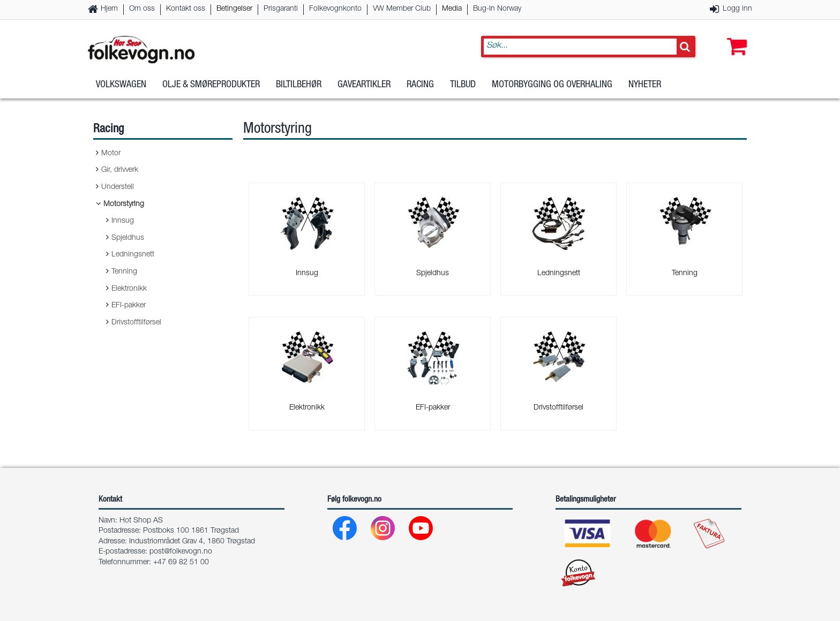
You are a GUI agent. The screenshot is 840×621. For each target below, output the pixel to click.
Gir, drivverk (120, 170)
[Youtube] (421, 531)
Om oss (142, 9)
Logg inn (737, 9)
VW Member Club (402, 9)
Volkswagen (121, 85)
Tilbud (463, 85)
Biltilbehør (299, 85)
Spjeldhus (128, 238)
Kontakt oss (186, 9)
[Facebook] (345, 531)
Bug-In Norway (497, 9)
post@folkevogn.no (181, 552)
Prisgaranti (281, 9)
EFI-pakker (129, 306)
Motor (111, 154)
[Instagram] (383, 531)
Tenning (124, 272)
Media (452, 9)
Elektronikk (129, 289)
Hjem (109, 9)
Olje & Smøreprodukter (211, 85)
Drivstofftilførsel (136, 323)
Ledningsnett (133, 255)
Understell (118, 187)
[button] (734, 36)
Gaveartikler (364, 85)
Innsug (123, 221)
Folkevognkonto (335, 9)
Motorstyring (124, 205)
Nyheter (645, 85)
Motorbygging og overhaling (552, 85)
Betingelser (234, 9)
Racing (420, 85)
